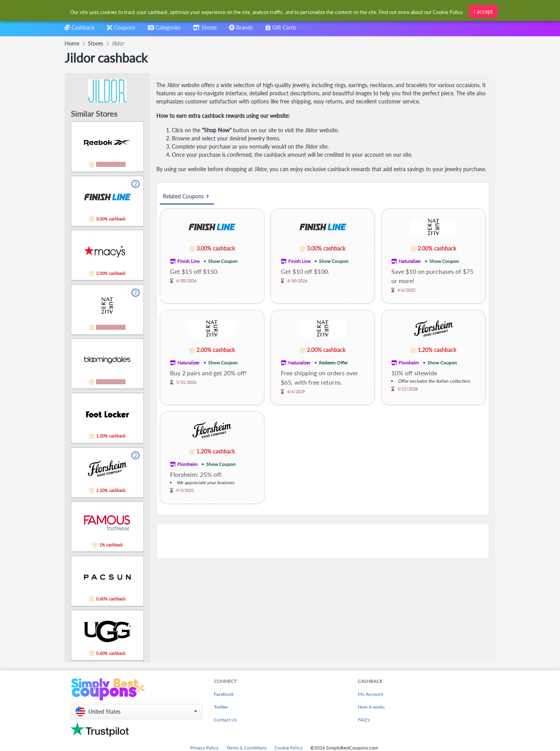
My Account (370, 694)
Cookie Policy (289, 748)
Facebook (224, 694)
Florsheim (409, 363)
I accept (483, 11)
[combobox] (164, 30)
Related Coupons (187, 197)
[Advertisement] (323, 541)
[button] (136, 712)
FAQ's (364, 720)
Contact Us (225, 720)
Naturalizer (410, 261)
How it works (371, 707)
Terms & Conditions (247, 748)
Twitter (221, 707)
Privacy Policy (204, 748)
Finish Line (188, 261)
